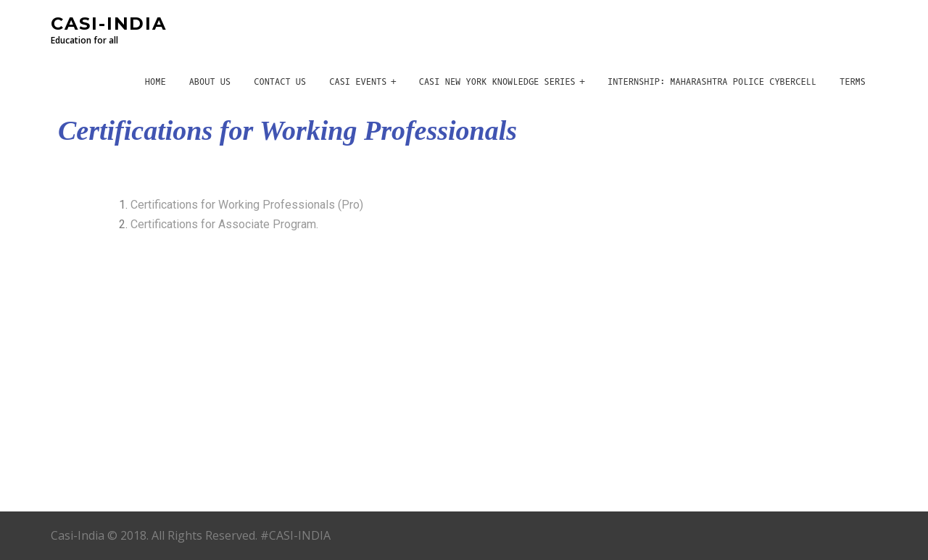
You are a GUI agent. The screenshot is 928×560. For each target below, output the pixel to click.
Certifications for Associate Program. (226, 224)
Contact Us (280, 82)
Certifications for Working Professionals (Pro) (247, 205)
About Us (210, 82)
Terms (853, 82)
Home (156, 82)
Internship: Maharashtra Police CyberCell (712, 82)
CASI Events (358, 82)
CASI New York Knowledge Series (497, 82)
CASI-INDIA (109, 24)
